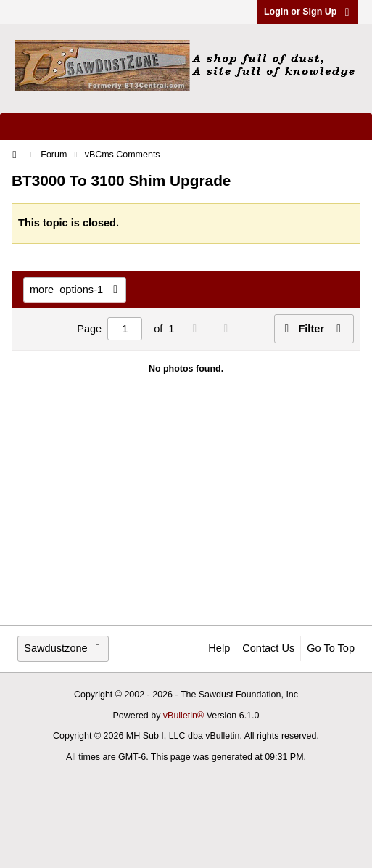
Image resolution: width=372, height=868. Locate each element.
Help (219, 648)
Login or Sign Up (308, 12)
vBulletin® (183, 716)
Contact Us (268, 648)
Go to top (331, 648)
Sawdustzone (63, 648)
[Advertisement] (186, 512)
